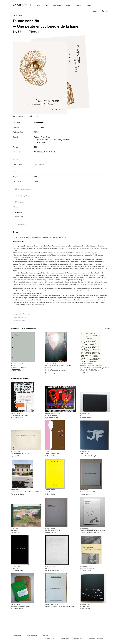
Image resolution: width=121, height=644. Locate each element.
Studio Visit (15, 568)
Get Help (46, 635)
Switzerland (45, 128)
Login (95, 11)
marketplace (78, 6)
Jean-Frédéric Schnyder (89, 456)
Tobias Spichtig (86, 418)
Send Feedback (32, 635)
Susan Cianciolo (18, 418)
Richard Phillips (18, 609)
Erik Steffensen (52, 533)
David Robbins (52, 456)
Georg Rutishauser (64, 140)
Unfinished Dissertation (87, 568)
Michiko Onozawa (49, 140)
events (67, 6)
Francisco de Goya (98, 368)
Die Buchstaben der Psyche (20, 454)
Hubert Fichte (18, 456)
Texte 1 (48, 492)
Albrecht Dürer (86, 368)
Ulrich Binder (29, 32)
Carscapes (15, 530)
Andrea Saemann (61, 370)
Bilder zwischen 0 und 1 (87, 492)
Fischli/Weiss (93, 370)
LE (80, 416)
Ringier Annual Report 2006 (20, 607)
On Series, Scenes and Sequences (91, 366)
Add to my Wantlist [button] (22, 196)
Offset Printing (39, 182)
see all (107, 329)
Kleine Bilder (84, 454)
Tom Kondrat (86, 609)
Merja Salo (17, 533)
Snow (47, 568)
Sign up (105, 11)
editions (37, 6)
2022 (36, 132)
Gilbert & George (51, 416)
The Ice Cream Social (52, 454)
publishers (57, 6)
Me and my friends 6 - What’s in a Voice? (93, 530)
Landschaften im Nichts (53, 530)
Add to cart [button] (20, 225)
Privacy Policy (64, 639)
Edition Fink (31, 329)
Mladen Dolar (98, 533)
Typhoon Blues (84, 607)
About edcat (17, 635)
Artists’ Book (18, 16)
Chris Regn (51, 370)
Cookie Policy (79, 639)
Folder (13, 366)
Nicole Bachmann (87, 533)
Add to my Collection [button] (23, 189)
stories (89, 6)
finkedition (23, 318)
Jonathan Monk (18, 571)
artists (46, 6)
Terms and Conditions (96, 639)
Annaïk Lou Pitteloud (20, 368)
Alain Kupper (86, 494)
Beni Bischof (51, 494)
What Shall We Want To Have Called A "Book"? (60, 607)
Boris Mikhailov (86, 571)
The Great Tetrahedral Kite (20, 416)
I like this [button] (19, 202)
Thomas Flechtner (53, 571)
